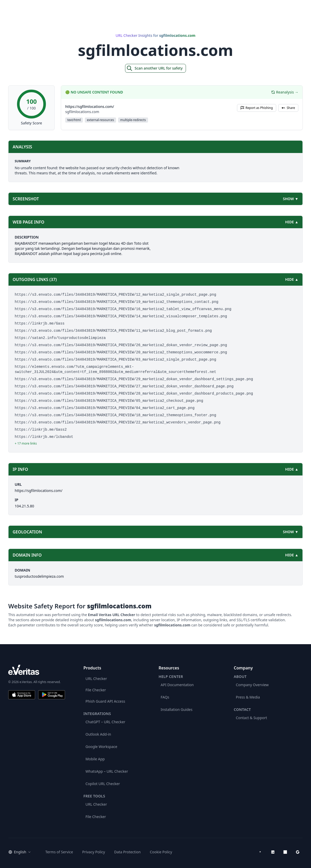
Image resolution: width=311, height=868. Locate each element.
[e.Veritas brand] (37, 670)
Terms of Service (59, 852)
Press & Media (248, 697)
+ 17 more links (26, 444)
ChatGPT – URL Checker (105, 722)
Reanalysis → (285, 92)
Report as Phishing (257, 108)
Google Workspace (101, 747)
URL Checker (96, 679)
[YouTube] (260, 852)
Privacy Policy (94, 852)
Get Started (289, 7)
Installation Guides (177, 709)
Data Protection (128, 852)
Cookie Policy (161, 852)
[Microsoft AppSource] (285, 852)
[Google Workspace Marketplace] (298, 852)
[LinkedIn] (273, 852)
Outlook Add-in (98, 734)
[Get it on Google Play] (52, 695)
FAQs (165, 697)
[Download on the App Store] (22, 695)
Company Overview (252, 685)
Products (257, 7)
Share (288, 108)
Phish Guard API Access (105, 701)
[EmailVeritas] (21, 7)
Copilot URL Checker (103, 784)
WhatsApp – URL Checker (107, 771)
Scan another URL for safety (154, 68)
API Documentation (177, 685)
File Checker (96, 690)
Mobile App (95, 759)
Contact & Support (252, 718)
